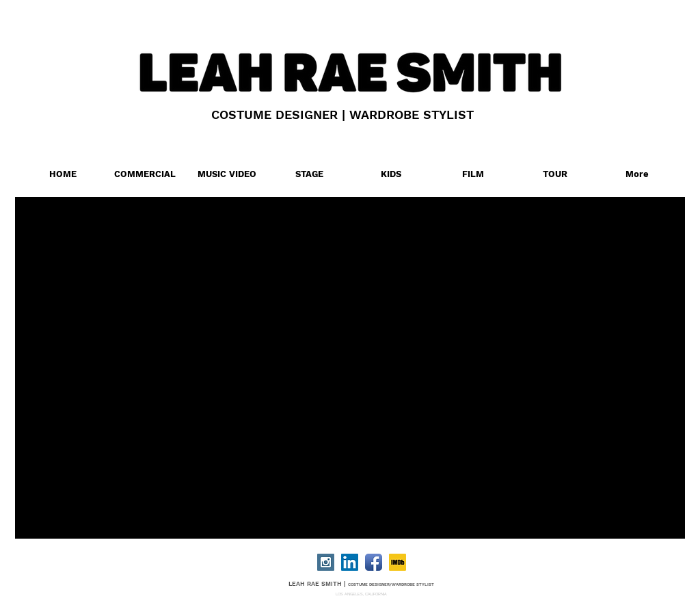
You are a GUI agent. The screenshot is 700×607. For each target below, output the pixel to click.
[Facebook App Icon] (374, 562)
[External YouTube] (368, 359)
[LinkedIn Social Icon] (350, 562)
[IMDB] (398, 562)
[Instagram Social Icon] (326, 562)
